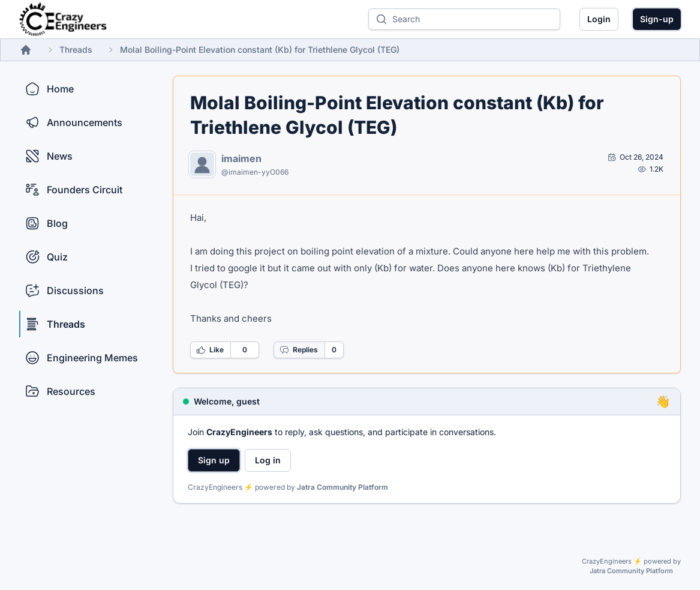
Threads (76, 50)
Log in (268, 460)
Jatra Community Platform (343, 487)
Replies (299, 350)
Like (210, 350)
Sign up (214, 460)
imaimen (241, 158)
